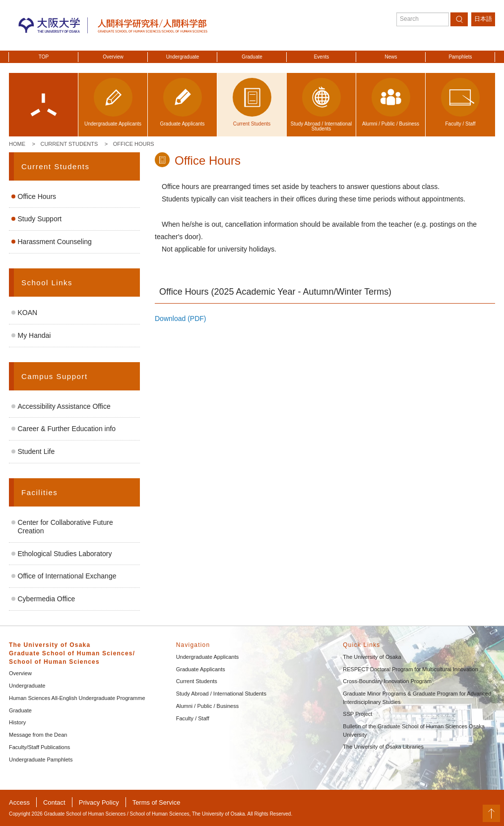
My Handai (34, 335)
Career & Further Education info (67, 429)
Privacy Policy (99, 802)
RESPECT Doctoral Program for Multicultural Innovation (410, 669)
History (17, 722)
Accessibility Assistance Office (64, 406)
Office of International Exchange (67, 576)
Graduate (252, 57)
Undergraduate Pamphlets (41, 760)
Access (19, 802)
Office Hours (134, 144)
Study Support (40, 219)
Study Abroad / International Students (221, 694)
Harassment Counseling (55, 242)
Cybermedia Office (47, 599)
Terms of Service (157, 802)
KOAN (28, 313)
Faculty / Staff (193, 718)
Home (17, 144)
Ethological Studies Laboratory (65, 554)
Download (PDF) (180, 318)
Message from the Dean (38, 735)
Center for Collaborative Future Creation (65, 527)
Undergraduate (183, 57)
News (391, 57)
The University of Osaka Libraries (383, 747)
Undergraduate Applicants (208, 657)
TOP (44, 57)
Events (322, 57)
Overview (113, 57)
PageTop (491, 813)
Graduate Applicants (201, 669)
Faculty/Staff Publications (39, 747)
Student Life (36, 451)
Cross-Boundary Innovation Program (387, 681)
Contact (54, 802)
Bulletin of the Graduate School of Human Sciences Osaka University (414, 731)
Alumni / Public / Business (208, 706)
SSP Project (357, 714)
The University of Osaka (372, 657)
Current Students (69, 144)
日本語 (483, 19)
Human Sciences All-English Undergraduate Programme (77, 698)
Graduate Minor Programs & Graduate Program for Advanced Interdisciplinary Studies (417, 698)
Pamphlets (460, 57)
